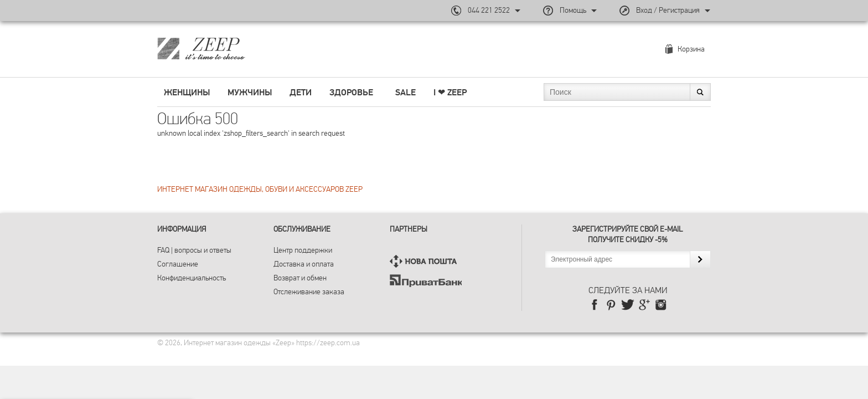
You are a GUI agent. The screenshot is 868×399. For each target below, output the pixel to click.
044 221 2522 (489, 10)
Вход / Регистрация (668, 10)
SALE (405, 93)
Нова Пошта (426, 261)
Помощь (573, 10)
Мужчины (250, 93)
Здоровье (351, 93)
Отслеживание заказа (309, 292)
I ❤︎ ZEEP (450, 93)
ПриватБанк (426, 281)
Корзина (691, 49)
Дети (301, 93)
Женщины (187, 93)
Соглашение (178, 264)
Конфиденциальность (192, 278)
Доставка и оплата (304, 264)
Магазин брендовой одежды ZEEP (221, 48)
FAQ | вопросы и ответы (194, 250)
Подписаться (700, 259)
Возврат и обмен (300, 278)
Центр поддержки (303, 250)
